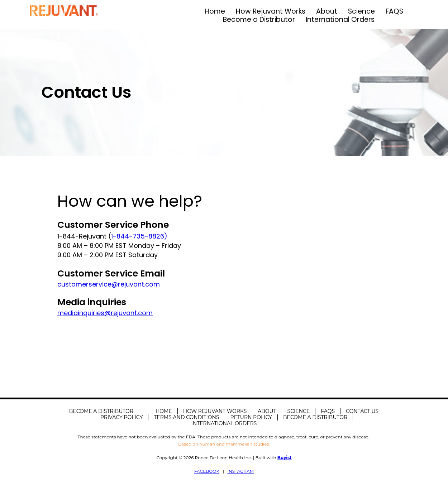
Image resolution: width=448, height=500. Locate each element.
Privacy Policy (121, 417)
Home (215, 11)
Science (361, 11)
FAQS (394, 11)
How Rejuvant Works (271, 11)
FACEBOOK (207, 471)
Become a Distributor (259, 20)
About (327, 11)
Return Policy (251, 417)
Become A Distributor (101, 411)
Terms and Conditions (186, 417)
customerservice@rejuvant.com (109, 284)
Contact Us (362, 411)
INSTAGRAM (240, 471)
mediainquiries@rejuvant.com (105, 313)
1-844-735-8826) (139, 236)
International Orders (340, 20)
